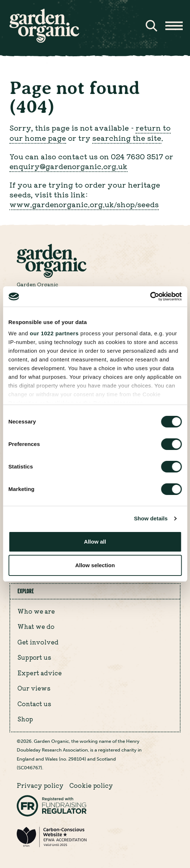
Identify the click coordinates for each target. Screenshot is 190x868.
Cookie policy (91, 785)
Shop (25, 719)
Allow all (95, 542)
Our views (34, 688)
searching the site (127, 138)
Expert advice (40, 673)
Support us (34, 657)
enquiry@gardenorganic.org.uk (68, 166)
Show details (151, 518)
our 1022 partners (54, 333)
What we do (36, 626)
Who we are (36, 611)
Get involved (38, 642)
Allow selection (95, 565)
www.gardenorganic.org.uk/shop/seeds (84, 204)
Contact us (34, 704)
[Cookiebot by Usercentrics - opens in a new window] (150, 296)
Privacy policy (40, 785)
